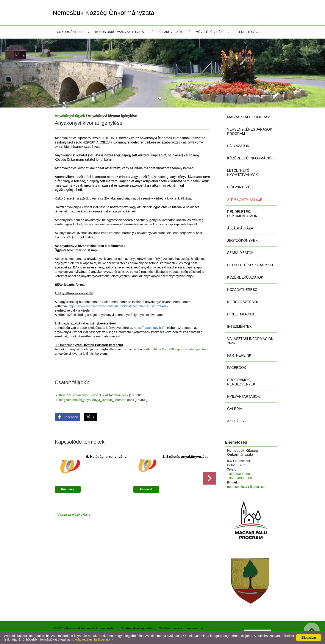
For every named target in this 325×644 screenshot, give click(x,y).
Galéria (235, 409)
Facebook (237, 368)
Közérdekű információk (251, 158)
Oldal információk (170, 628)
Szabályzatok (240, 253)
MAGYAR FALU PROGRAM (249, 117)
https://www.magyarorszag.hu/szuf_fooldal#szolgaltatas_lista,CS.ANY (119, 306)
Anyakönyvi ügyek (70, 116)
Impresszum (195, 628)
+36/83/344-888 (239, 474)
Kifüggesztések (243, 302)
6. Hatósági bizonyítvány (106, 457)
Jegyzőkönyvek (242, 241)
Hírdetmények (241, 314)
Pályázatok (238, 146)
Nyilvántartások (244, 397)
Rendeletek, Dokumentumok (242, 214)
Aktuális (235, 421)
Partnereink (239, 355)
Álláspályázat (241, 228)
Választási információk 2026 (250, 341)
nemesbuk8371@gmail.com (247, 487)
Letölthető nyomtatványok (243, 173)
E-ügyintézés (240, 187)
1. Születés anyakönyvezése (185, 457)
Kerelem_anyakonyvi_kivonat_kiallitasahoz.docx (94, 395)
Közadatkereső (242, 290)
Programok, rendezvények (241, 382)
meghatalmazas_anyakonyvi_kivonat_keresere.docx (97, 400)
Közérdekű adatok (245, 277)
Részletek (68, 489)
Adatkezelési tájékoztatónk (94, 639)
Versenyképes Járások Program (250, 132)
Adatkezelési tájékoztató (138, 628)
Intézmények (239, 327)
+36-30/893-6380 (240, 478)
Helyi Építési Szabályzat (250, 265)
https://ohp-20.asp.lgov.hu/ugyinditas (180, 349)
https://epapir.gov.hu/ (149, 328)
